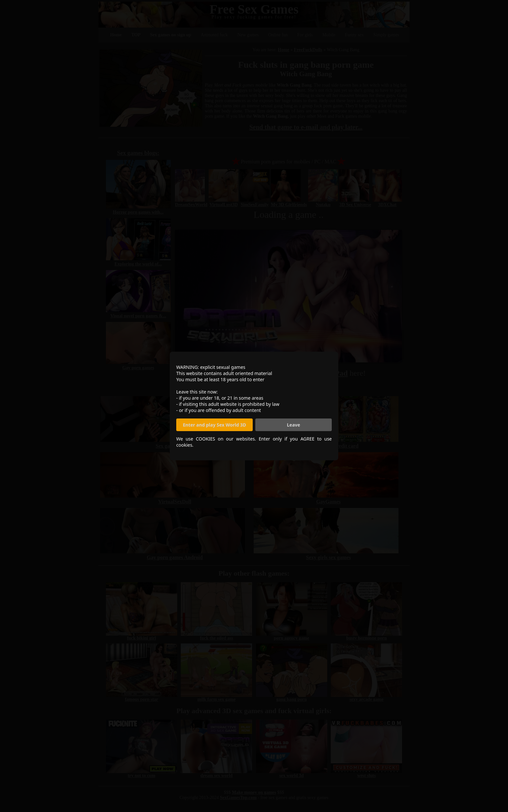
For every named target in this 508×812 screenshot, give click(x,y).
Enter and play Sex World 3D (215, 425)
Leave (294, 425)
